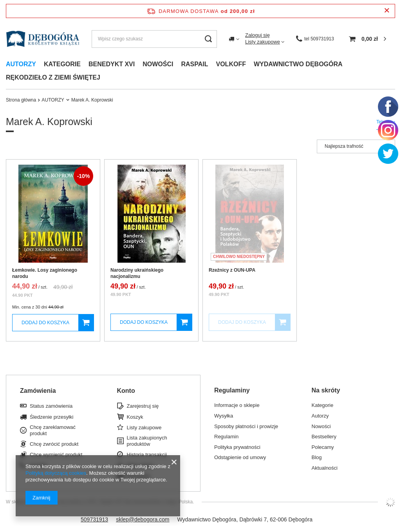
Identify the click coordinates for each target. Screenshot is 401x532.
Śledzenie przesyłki (51, 417)
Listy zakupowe (263, 42)
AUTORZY (53, 100)
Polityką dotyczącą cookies (56, 473)
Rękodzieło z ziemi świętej (53, 77)
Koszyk (135, 417)
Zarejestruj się (143, 406)
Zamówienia (38, 391)
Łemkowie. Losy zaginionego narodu (45, 273)
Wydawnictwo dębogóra (298, 64)
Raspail (194, 64)
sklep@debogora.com (143, 519)
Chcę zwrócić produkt (54, 444)
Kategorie (62, 64)
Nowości (158, 64)
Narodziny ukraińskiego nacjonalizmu (137, 273)
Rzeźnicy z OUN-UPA (232, 270)
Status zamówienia (51, 406)
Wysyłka (224, 416)
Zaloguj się (257, 35)
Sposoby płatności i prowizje (246, 426)
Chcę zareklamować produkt (53, 430)
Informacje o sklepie (237, 405)
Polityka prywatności (237, 447)
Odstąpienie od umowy (240, 457)
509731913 (94, 519)
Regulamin (226, 437)
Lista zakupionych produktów (147, 441)
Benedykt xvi (112, 64)
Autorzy (21, 64)
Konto (126, 391)
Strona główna (21, 100)
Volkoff (231, 64)
